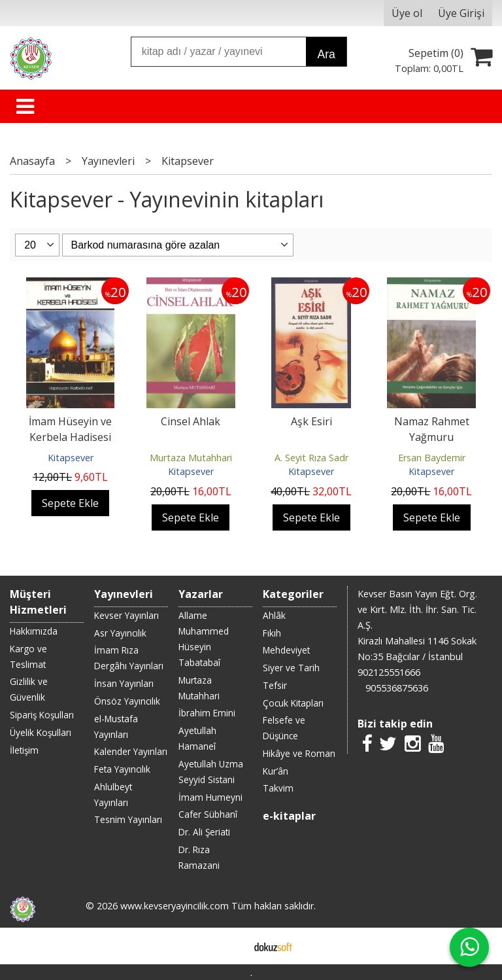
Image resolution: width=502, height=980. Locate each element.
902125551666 (389, 672)
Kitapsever (71, 458)
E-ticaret (230, 946)
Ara (326, 54)
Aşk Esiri (311, 421)
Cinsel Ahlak (191, 421)
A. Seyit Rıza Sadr (311, 458)
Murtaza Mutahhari (191, 458)
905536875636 (397, 688)
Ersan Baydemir (432, 458)
